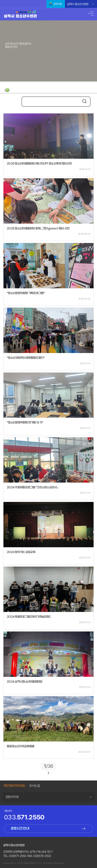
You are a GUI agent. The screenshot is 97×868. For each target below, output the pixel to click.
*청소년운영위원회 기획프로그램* (26, 293)
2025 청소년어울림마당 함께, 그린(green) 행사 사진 (38, 229)
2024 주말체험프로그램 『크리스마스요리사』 (32, 488)
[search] (51, 102)
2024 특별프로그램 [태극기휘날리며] (29, 617)
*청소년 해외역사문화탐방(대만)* (26, 358)
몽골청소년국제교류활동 (20, 746)
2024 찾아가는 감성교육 (21, 552)
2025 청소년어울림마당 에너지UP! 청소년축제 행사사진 (39, 164)
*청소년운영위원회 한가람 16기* (25, 423)
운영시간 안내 (20, 829)
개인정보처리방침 (14, 786)
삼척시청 (58, 4)
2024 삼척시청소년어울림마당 (24, 682)
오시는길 (35, 786)
